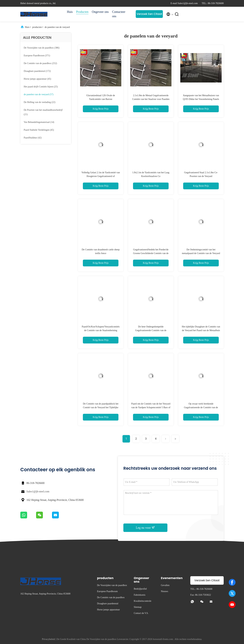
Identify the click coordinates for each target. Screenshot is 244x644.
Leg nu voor (145, 528)
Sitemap (138, 607)
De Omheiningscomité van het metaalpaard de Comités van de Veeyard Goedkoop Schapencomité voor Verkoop (201, 253)
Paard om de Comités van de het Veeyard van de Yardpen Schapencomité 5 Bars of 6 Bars (151, 407)
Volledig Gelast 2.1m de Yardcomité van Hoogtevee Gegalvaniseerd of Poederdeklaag (101, 176)
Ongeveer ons (100, 12)
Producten (82, 12)
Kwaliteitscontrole (142, 601)
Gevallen (165, 585)
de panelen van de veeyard (57, 27)
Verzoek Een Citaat (149, 14)
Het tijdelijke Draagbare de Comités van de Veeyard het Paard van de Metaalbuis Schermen (201, 330)
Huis (70, 12)
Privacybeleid (48, 639)
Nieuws (164, 591)
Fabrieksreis (139, 595)
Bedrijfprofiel (140, 589)
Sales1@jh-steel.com (38, 491)
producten (37, 27)
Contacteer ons (119, 14)
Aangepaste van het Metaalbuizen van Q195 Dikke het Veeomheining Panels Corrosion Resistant (201, 99)
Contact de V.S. (141, 613)
